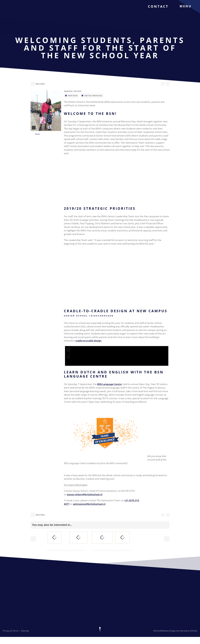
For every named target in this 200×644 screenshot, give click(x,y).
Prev (33, 539)
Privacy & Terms (11, 631)
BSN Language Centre (110, 384)
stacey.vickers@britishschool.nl (85, 494)
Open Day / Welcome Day (93, 96)
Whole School (73, 96)
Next (167, 539)
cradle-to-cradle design (88, 341)
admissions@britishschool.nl (89, 504)
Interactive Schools (188, 631)
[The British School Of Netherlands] (16, 11)
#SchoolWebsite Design (165, 631)
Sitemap (25, 631)
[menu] (188, 6)
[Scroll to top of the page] (100, 629)
